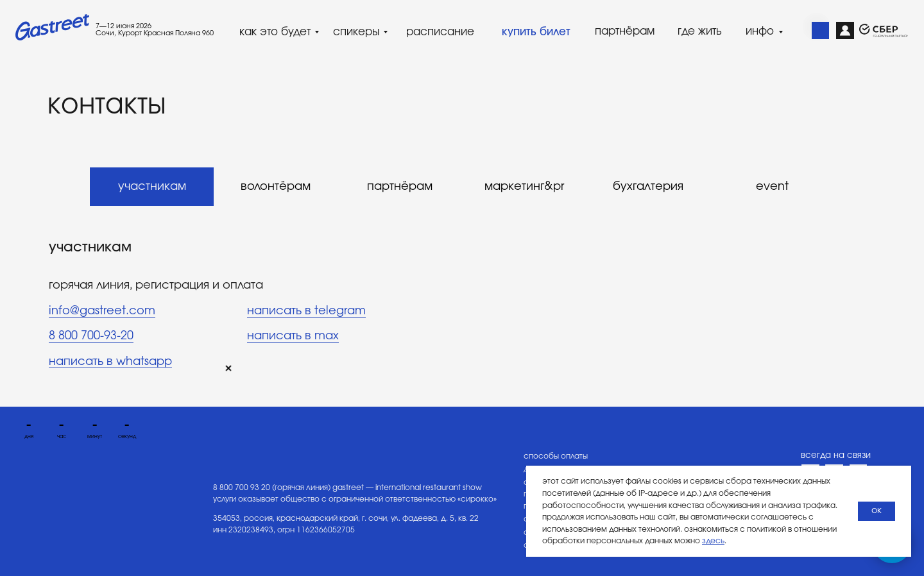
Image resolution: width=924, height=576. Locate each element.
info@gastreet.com (102, 311)
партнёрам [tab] (400, 187)
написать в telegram (306, 311)
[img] (821, 31)
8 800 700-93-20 (91, 336)
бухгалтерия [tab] (648, 187)
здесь (713, 541)
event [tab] (772, 187)
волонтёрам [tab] (276, 187)
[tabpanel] (462, 311)
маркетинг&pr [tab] (524, 187)
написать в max (293, 336)
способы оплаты (556, 456)
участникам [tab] (152, 187)
